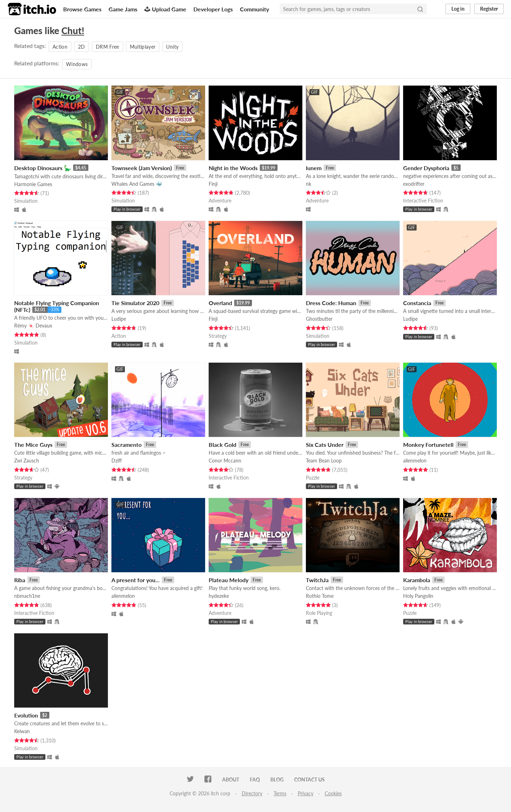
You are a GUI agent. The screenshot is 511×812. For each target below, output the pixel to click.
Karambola (417, 580)
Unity (172, 47)
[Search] (420, 9)
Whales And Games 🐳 (137, 184)
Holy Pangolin (418, 596)
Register (489, 9)
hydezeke (219, 596)
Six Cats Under (325, 445)
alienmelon (415, 461)
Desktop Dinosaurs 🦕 (43, 168)
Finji (213, 184)
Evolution (26, 715)
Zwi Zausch (27, 461)
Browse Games (82, 9)
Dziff (117, 461)
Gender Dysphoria (426, 168)
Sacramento (127, 445)
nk (309, 184)
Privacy (306, 793)
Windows (77, 64)
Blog (277, 779)
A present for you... (136, 580)
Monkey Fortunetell (428, 445)
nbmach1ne (27, 596)
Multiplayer (143, 47)
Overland (220, 303)
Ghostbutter (319, 319)
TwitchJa (317, 580)
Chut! (73, 31)
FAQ (255, 779)
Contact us (309, 779)
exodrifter (414, 184)
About (231, 779)
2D (82, 47)
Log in (458, 9)
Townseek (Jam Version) (142, 168)
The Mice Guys (33, 445)
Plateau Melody (229, 580)
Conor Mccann (225, 461)
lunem (314, 168)
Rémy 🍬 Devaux (33, 326)
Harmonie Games (33, 184)
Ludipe (119, 319)
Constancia (417, 303)
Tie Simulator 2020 (135, 303)
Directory (252, 793)
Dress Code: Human (331, 303)
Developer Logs (213, 9)
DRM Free (108, 47)
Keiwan (22, 731)
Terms (280, 793)
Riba (20, 580)
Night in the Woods (233, 168)
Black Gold (222, 445)
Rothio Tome (320, 596)
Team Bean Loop (324, 461)
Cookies (333, 793)
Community (254, 9)
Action (60, 47)
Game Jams (123, 9)
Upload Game (165, 9)
